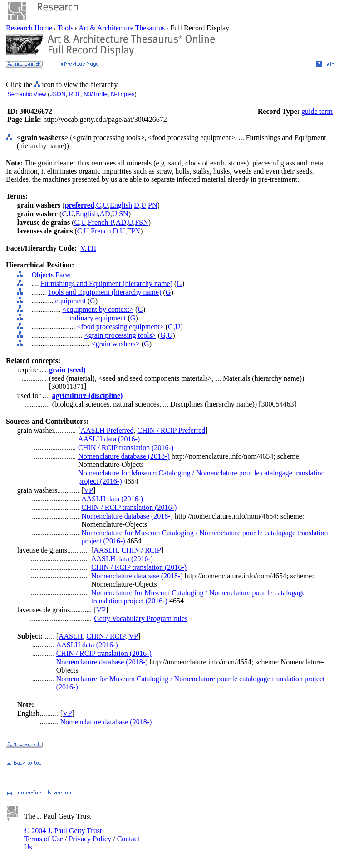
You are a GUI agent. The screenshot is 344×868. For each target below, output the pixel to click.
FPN (134, 231)
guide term (317, 111)
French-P (101, 222)
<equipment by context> (98, 309)
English (121, 205)
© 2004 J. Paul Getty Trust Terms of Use (63, 835)
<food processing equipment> (120, 327)
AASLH (106, 550)
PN (152, 205)
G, (172, 327)
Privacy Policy (90, 839)
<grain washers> (115, 344)
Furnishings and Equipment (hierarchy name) (106, 284)
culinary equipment (98, 318)
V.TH (88, 248)
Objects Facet (51, 275)
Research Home (30, 28)
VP (88, 490)
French (101, 231)
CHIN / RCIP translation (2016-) (126, 448)
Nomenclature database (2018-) (124, 456)
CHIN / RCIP (141, 550)
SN (123, 214)
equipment (70, 301)
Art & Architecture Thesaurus (122, 28)
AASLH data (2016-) (109, 439)
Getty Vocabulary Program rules (141, 618)
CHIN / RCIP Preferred (171, 430)
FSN (141, 222)
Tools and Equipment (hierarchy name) (104, 292)
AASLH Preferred (107, 430)
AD (105, 214)
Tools (66, 28)
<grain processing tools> (120, 335)
